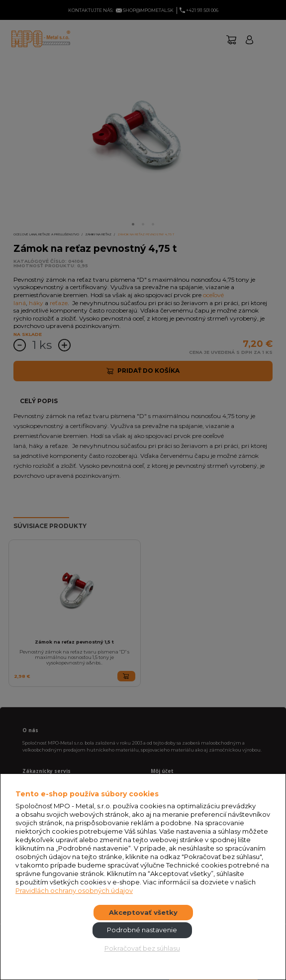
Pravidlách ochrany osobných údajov (74, 890)
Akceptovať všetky (143, 912)
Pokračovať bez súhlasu (142, 948)
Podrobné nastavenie (142, 930)
